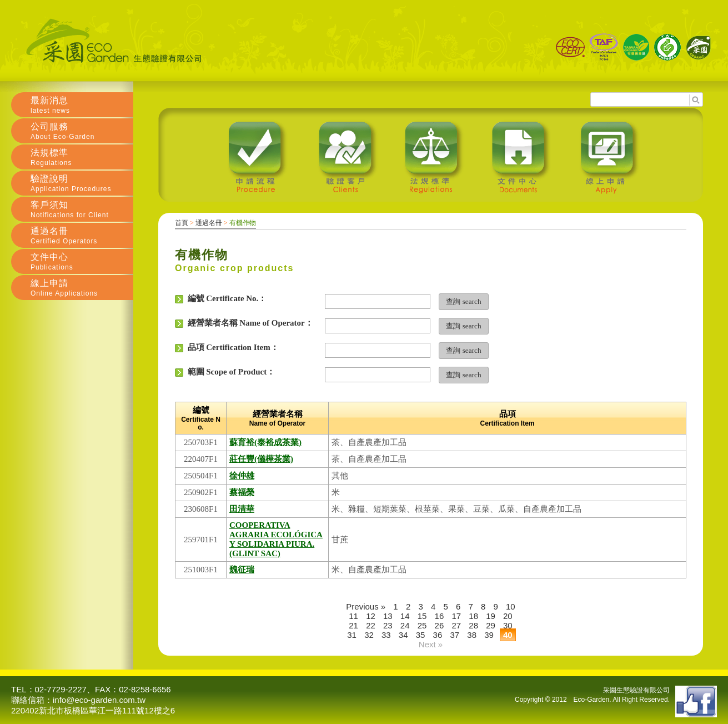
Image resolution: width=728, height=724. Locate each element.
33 (386, 635)
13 (388, 616)
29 (491, 625)
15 (422, 616)
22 (371, 625)
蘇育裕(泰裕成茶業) (265, 442)
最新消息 (82, 105)
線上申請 (82, 288)
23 (388, 625)
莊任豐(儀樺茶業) (261, 459)
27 (456, 625)
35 (421, 635)
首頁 (182, 223)
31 (352, 635)
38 (472, 635)
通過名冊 (209, 223)
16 (440, 616)
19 (491, 616)
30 (508, 625)
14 (405, 616)
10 (511, 606)
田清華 (242, 509)
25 (422, 625)
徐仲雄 (242, 476)
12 (371, 616)
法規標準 (82, 157)
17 (456, 616)
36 (438, 635)
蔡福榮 (242, 492)
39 (489, 635)
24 (405, 625)
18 (473, 616)
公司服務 (82, 131)
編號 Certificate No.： (221, 299)
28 (473, 625)
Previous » (366, 606)
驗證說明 (82, 183)
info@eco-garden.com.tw (99, 700)
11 (353, 616)
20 (508, 616)
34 (403, 635)
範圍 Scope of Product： (225, 372)
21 (353, 625)
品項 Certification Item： (227, 348)
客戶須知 (82, 209)
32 (369, 635)
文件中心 (82, 262)
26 (440, 625)
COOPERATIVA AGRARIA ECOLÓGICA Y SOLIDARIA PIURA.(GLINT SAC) (276, 539)
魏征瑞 (242, 570)
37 (455, 635)
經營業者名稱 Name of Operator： (244, 323)
